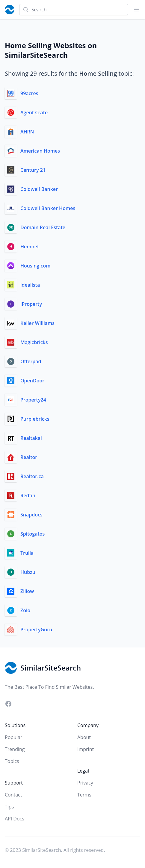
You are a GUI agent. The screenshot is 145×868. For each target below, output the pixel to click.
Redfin (28, 495)
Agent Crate (34, 113)
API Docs (15, 819)
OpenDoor (32, 381)
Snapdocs (31, 515)
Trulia (27, 553)
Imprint (86, 749)
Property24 (33, 400)
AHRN (27, 132)
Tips (9, 807)
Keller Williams (37, 323)
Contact (13, 795)
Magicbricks (34, 342)
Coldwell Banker (39, 189)
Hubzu (28, 572)
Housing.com (36, 266)
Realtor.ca (32, 476)
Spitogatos (33, 534)
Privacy (85, 783)
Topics (12, 761)
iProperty (31, 304)
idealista (30, 285)
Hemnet (30, 247)
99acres (29, 93)
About (84, 737)
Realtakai (31, 438)
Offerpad (31, 361)
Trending (15, 749)
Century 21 (33, 170)
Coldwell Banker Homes (48, 208)
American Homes (40, 151)
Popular (13, 737)
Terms (84, 795)
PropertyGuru (36, 630)
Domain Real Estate (43, 227)
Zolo (25, 610)
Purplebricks (35, 419)
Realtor (29, 457)
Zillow (27, 591)
